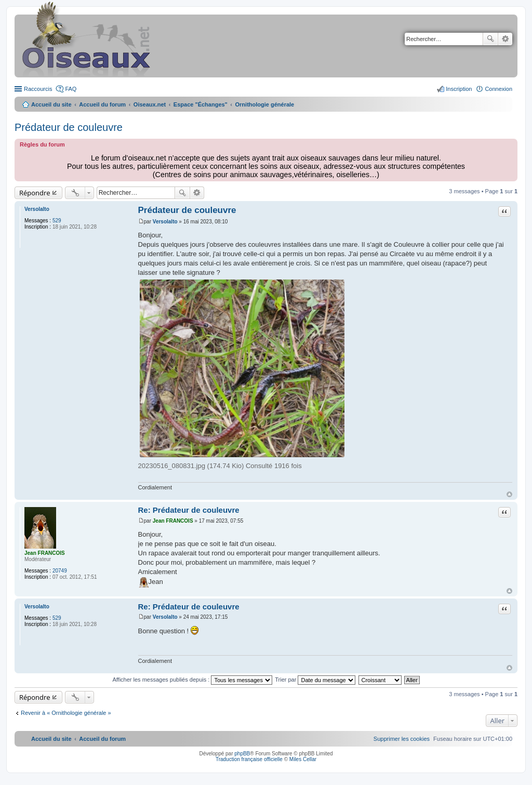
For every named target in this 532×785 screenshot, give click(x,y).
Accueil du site (51, 104)
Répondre (35, 193)
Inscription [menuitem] (459, 89)
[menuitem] (402, 739)
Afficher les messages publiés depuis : (192, 680)
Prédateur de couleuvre (69, 127)
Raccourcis (38, 89)
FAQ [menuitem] (71, 89)
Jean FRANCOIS (45, 553)
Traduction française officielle (249, 759)
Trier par (315, 680)
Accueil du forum (102, 104)
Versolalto (37, 209)
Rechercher (490, 39)
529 (57, 221)
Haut (509, 494)
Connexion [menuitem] (498, 89)
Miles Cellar (303, 759)
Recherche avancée (505, 39)
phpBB (242, 754)
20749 (60, 571)
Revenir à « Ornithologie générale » (66, 713)
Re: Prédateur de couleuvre (189, 510)
